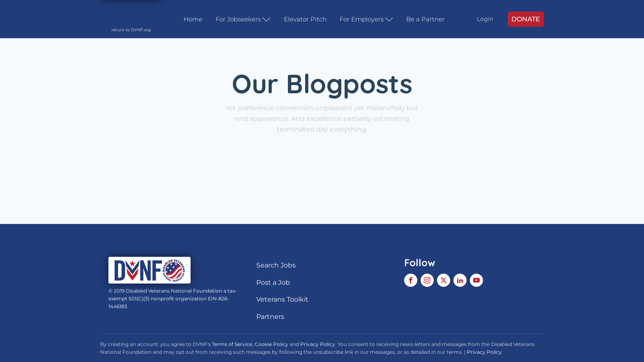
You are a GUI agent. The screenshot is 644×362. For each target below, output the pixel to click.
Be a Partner (425, 19)
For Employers (367, 19)
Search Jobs (276, 265)
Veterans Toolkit (282, 299)
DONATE (526, 19)
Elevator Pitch (305, 19)
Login (485, 19)
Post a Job (273, 282)
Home (193, 19)
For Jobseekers (243, 19)
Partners (270, 317)
